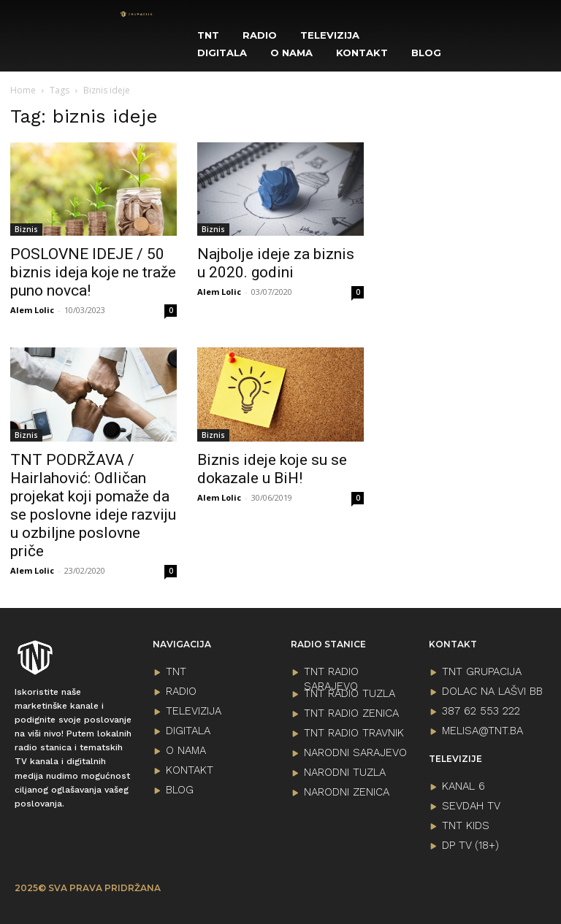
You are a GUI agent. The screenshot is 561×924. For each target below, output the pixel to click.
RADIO (181, 691)
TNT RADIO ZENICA (351, 713)
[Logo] (137, 14)
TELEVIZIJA (194, 711)
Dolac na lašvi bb (492, 691)
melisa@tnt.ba (482, 731)
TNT (176, 671)
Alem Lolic (32, 310)
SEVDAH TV (471, 806)
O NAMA (186, 750)
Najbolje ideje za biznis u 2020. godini (276, 263)
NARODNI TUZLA (345, 772)
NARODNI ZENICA (347, 792)
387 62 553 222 (481, 711)
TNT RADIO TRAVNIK (354, 733)
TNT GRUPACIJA (482, 671)
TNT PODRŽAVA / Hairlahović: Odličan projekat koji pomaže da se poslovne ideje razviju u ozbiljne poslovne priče (93, 505)
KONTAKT (190, 770)
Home (23, 90)
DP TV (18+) (470, 845)
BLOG (180, 790)
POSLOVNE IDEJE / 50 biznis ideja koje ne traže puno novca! (93, 272)
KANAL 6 (463, 786)
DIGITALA (188, 731)
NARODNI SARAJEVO (355, 752)
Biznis (26, 229)
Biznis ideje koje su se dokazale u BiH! (272, 469)
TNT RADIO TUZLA (350, 693)
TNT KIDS (466, 825)
